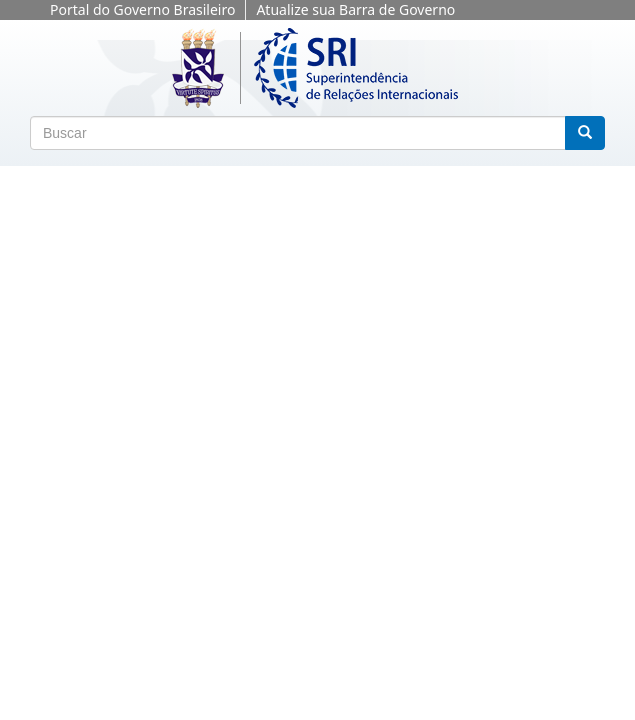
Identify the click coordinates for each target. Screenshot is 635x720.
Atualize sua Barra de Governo (355, 9)
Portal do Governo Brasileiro (142, 9)
